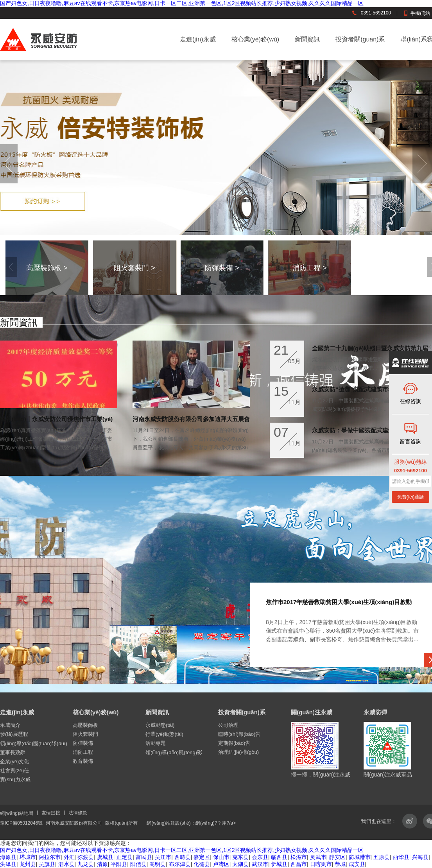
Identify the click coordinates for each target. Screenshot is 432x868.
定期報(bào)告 (234, 743)
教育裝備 (83, 761)
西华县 (401, 857)
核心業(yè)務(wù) (255, 39)
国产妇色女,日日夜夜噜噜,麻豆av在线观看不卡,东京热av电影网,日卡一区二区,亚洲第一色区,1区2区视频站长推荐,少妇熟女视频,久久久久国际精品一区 (182, 3)
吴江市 (163, 857)
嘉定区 (202, 857)
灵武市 (318, 857)
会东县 (260, 857)
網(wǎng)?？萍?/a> (216, 823)
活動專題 (156, 743)
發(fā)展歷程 (14, 734)
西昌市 (299, 864)
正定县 (124, 857)
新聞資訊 (307, 39)
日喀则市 (321, 864)
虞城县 (105, 857)
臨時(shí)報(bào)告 (239, 734)
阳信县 (138, 864)
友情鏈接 (51, 813)
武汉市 (260, 864)
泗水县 (66, 864)
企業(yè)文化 (14, 761)
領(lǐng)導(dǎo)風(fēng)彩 (174, 752)
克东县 (240, 857)
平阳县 (119, 864)
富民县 (144, 857)
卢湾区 (221, 864)
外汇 (69, 857)
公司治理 (228, 725)
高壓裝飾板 (85, 725)
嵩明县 (158, 864)
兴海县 (420, 857)
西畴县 (183, 857)
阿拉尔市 (50, 857)
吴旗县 (47, 864)
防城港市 (360, 857)
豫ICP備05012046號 (21, 823)
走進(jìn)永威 (198, 39)
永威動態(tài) (160, 725)
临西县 (279, 857)
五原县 (382, 857)
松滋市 (299, 857)
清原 (102, 864)
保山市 (221, 857)
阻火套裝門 (85, 734)
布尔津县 (180, 864)
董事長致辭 (13, 752)
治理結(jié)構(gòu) (238, 752)
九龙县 (86, 864)
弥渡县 (86, 857)
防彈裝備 (83, 743)
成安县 (357, 864)
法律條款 (78, 813)
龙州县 (28, 864)
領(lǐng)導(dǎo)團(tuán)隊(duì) (34, 743)
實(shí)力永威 (15, 779)
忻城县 (279, 864)
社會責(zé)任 (14, 770)
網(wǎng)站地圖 (17, 813)
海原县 (8, 857)
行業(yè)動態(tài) (164, 734)
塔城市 (28, 857)
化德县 (202, 864)
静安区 (337, 857)
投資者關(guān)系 (360, 39)
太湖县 (240, 864)
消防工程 (83, 752)
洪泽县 (8, 864)
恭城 (340, 864)
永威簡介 (10, 725)
